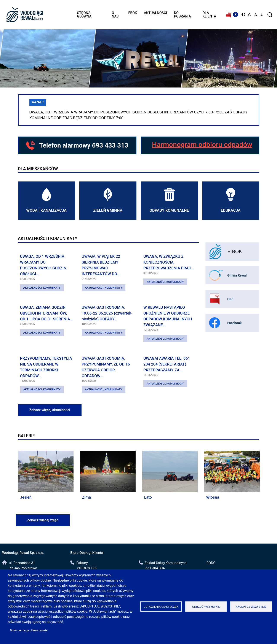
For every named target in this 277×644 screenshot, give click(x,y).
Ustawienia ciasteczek (161, 607)
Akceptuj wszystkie (251, 607)
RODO (211, 563)
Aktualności (155, 13)
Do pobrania (183, 15)
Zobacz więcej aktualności (50, 410)
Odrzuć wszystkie (206, 607)
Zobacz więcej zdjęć (43, 520)
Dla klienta (209, 15)
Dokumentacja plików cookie (29, 630)
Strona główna (84, 15)
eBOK (133, 13)
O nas (115, 15)
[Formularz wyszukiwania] (269, 15)
